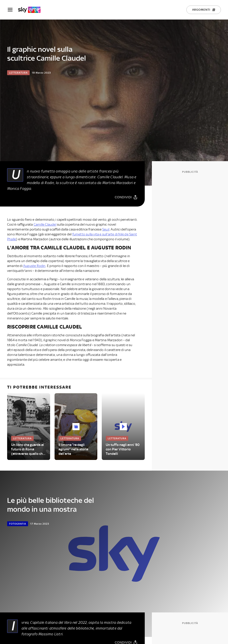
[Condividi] (126, 197)
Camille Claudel (45, 225)
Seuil (106, 229)
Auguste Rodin (34, 266)
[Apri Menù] (12, 10)
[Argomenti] (204, 10)
